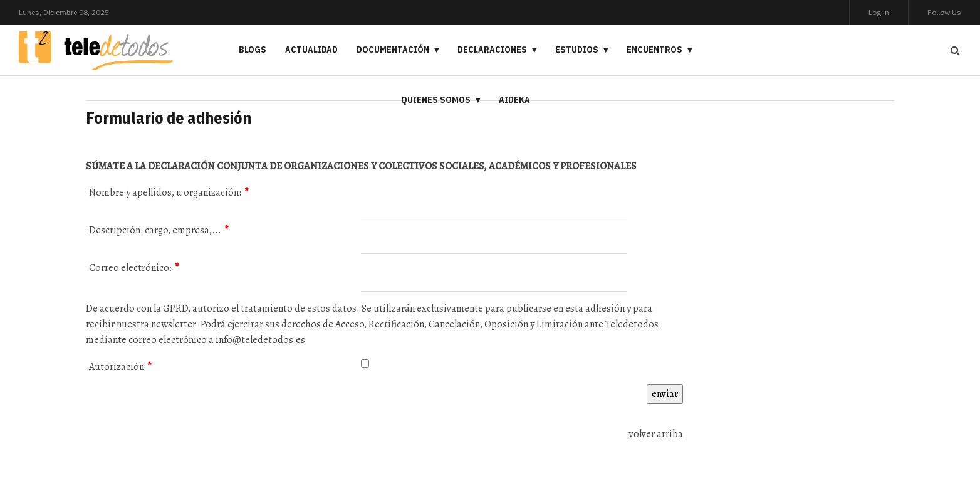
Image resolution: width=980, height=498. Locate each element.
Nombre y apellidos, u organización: (169, 193)
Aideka (514, 100)
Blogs (253, 50)
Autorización (120, 367)
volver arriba (656, 434)
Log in (879, 12)
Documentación (393, 50)
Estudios (577, 50)
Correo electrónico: (134, 268)
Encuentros (654, 50)
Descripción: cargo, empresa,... (159, 230)
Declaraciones (492, 50)
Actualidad (311, 50)
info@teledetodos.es (260, 340)
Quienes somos (436, 100)
